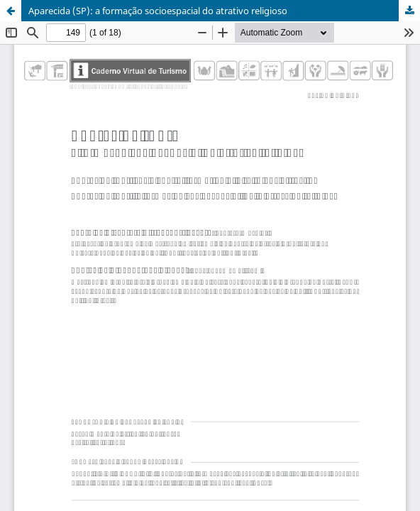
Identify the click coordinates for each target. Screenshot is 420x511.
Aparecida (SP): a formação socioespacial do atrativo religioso (158, 11)
